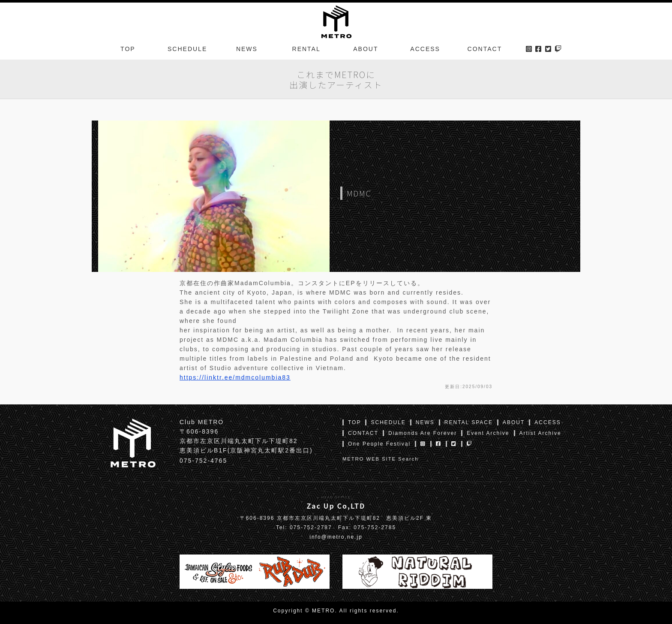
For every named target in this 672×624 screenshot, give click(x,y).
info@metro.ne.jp (336, 537)
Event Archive (488, 433)
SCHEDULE (187, 49)
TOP (128, 49)
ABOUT (366, 49)
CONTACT (485, 49)
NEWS (247, 49)
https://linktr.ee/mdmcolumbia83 (235, 377)
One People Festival (379, 444)
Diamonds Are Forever (423, 433)
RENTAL (306, 49)
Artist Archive (540, 433)
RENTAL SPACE (469, 422)
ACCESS (425, 49)
